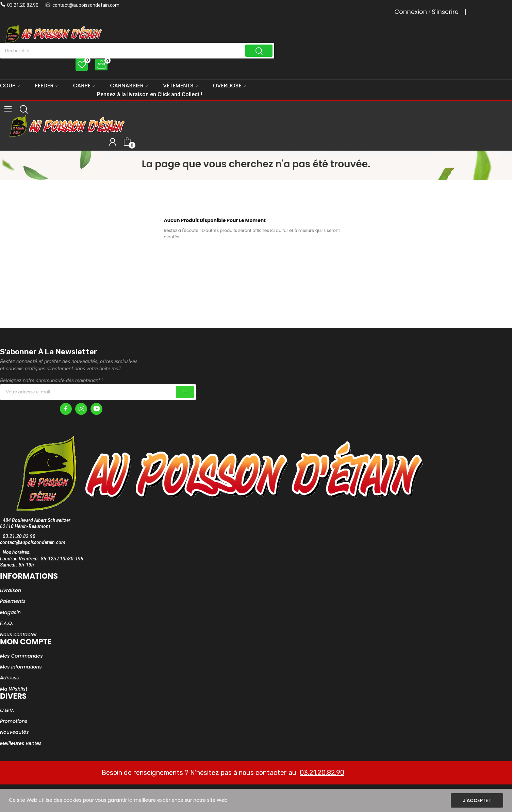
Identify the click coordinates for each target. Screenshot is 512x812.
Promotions (14, 721)
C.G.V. (7, 710)
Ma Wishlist (14, 689)
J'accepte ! (477, 800)
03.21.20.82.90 (23, 5)
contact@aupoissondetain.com (86, 5)
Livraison (11, 590)
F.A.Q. (6, 623)
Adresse (10, 678)
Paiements (13, 601)
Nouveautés (14, 732)
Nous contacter (19, 635)
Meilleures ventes (21, 743)
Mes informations (21, 667)
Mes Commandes (21, 656)
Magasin (10, 612)
